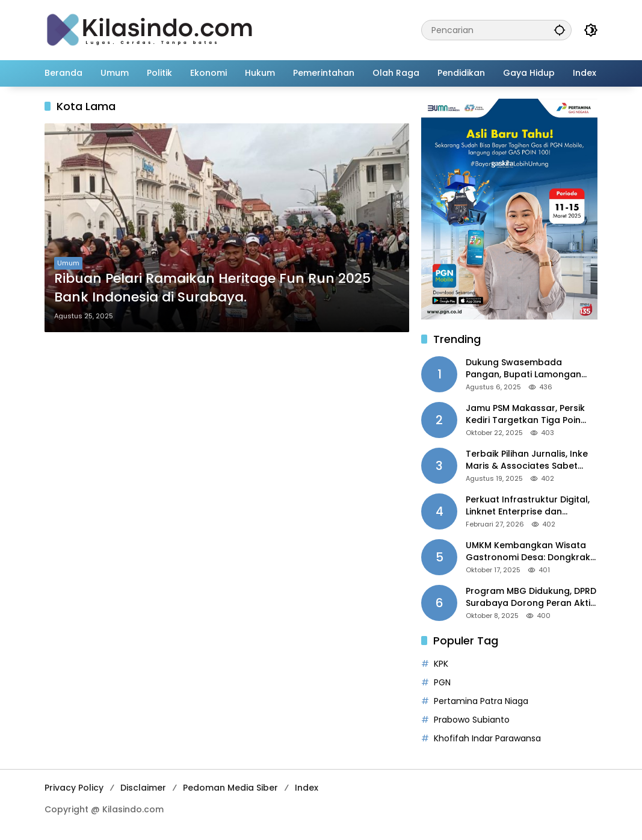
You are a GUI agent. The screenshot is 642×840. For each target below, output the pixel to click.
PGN (442, 682)
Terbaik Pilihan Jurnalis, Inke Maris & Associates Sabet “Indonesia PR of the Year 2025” (527, 460)
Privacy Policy (74, 788)
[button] (560, 30)
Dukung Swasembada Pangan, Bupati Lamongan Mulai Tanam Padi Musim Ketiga (523, 369)
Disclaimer (143, 788)
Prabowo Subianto (472, 720)
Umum (68, 263)
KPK (441, 664)
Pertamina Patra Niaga (481, 701)
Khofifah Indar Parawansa (487, 738)
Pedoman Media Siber (230, 788)
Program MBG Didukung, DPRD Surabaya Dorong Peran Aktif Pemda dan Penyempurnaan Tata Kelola (531, 597)
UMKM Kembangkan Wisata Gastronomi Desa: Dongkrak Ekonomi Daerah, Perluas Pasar (528, 551)
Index (307, 788)
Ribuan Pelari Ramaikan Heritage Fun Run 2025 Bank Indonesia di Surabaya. (212, 288)
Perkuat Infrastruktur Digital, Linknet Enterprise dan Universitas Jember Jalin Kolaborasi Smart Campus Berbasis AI (528, 506)
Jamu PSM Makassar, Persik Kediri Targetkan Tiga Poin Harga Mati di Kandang (525, 414)
